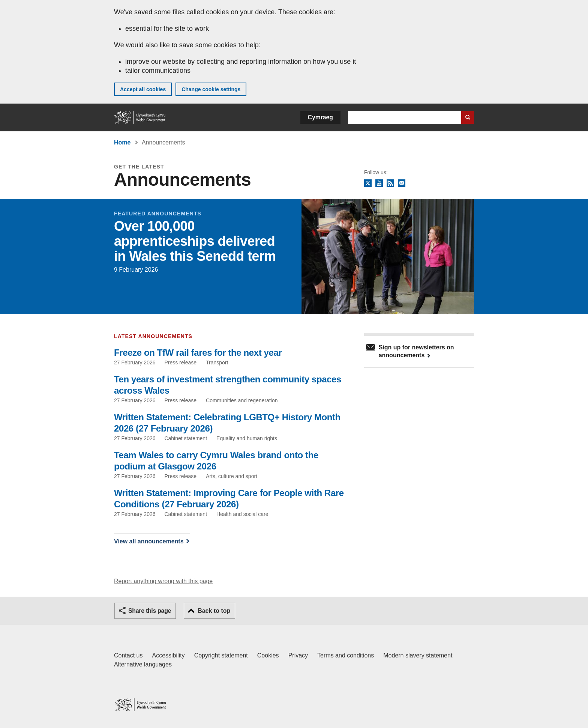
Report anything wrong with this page (163, 581)
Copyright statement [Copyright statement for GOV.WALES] (221, 655)
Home (122, 142)
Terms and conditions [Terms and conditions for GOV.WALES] (346, 655)
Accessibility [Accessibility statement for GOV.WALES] (168, 655)
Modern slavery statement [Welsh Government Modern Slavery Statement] (418, 655)
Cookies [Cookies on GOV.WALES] (268, 655)
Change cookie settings (211, 89)
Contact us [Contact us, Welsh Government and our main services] (128, 655)
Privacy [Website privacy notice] (298, 655)
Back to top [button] (214, 611)
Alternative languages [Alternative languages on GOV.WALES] (143, 664)
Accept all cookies (143, 89)
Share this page (150, 611)
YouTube (379, 184)
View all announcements (149, 541)
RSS (390, 184)
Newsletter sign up (402, 184)
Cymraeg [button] (320, 117)
